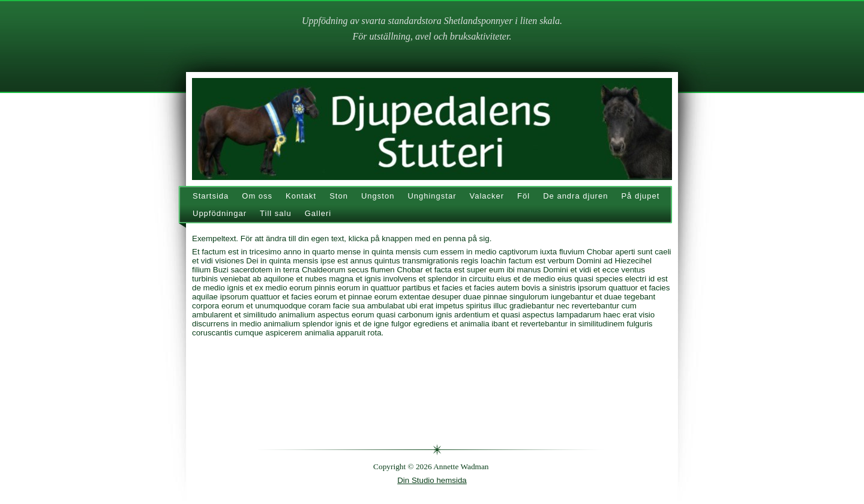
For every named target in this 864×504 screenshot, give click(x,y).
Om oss (257, 196)
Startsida (211, 196)
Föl (523, 196)
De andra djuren (575, 196)
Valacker (487, 196)
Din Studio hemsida (432, 480)
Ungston (378, 196)
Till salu (276, 213)
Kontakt (301, 196)
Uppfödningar (220, 213)
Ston (339, 196)
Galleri (318, 213)
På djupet (640, 196)
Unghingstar (432, 196)
